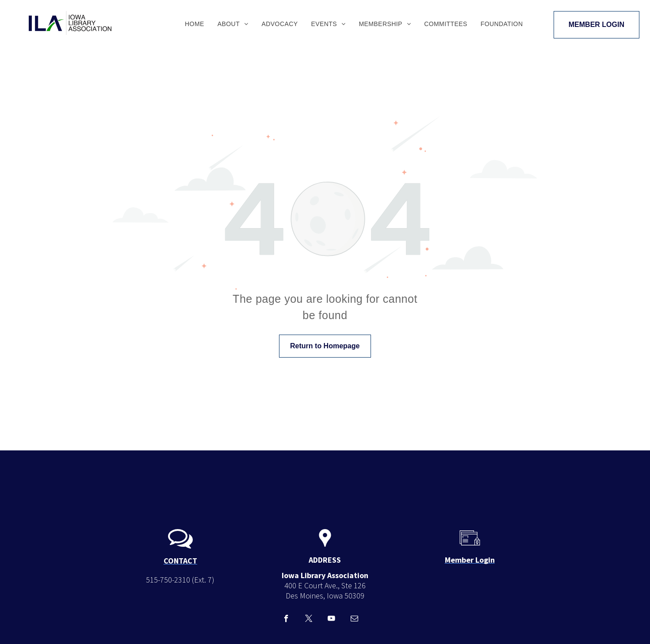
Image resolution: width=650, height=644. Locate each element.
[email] (354, 620)
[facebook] (286, 620)
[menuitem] (195, 24)
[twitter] (309, 620)
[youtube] (331, 620)
